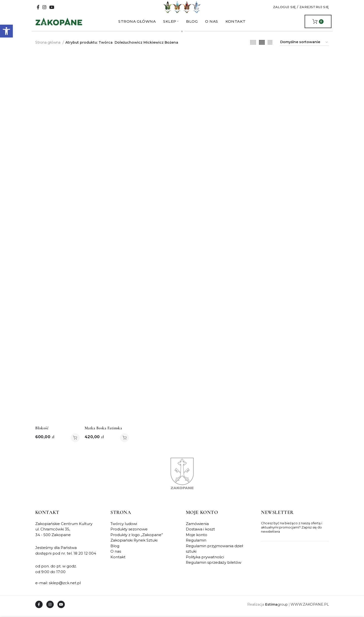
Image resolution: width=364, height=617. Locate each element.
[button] (6, 31)
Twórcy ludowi (124, 528)
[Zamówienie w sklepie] (304, 46)
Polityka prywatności (205, 561)
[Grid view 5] (253, 46)
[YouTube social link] (52, 9)
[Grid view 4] (270, 46)
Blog (115, 550)
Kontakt (118, 561)
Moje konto (197, 539)
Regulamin (196, 544)
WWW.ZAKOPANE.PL (310, 608)
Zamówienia (197, 528)
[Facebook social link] (38, 9)
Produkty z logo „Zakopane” (137, 539)
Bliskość (42, 432)
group (277, 608)
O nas (116, 555)
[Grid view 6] (262, 46)
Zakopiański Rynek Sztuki (134, 544)
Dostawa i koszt (200, 533)
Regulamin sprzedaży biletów (214, 566)
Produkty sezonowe (129, 533)
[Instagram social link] (44, 9)
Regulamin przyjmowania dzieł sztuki (214, 553)
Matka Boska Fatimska (103, 432)
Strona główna (48, 46)
